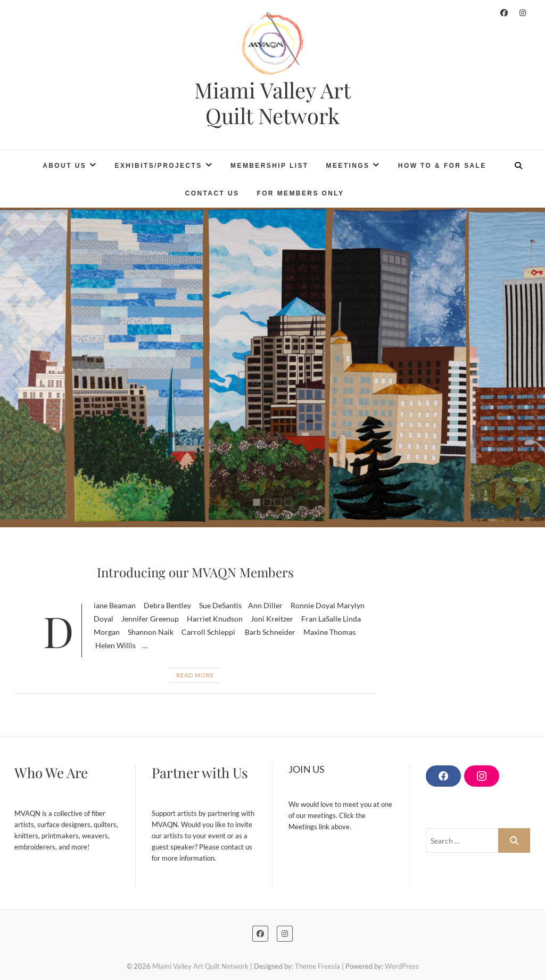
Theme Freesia (317, 966)
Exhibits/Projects (159, 166)
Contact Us (212, 193)
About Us (64, 166)
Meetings (348, 166)
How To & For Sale (442, 166)
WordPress (402, 966)
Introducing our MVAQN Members (195, 572)
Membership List (269, 166)
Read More (272, 382)
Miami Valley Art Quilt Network (272, 103)
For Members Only (300, 193)
